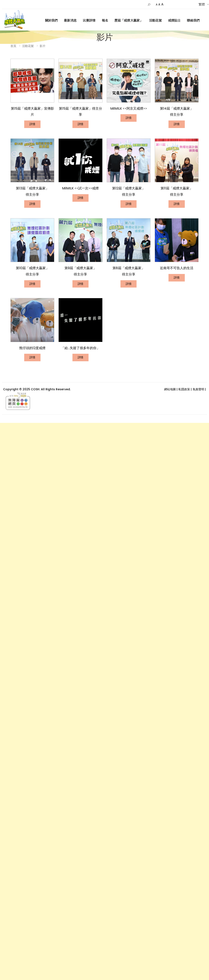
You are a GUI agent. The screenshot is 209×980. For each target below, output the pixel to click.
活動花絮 (155, 20)
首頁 (13, 46)
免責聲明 (198, 389)
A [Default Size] (159, 4)
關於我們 (51, 20)
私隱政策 (184, 389)
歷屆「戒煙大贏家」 (129, 20)
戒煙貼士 (174, 20)
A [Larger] (162, 4)
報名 (105, 20)
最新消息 (70, 20)
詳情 (32, 124)
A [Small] (157, 4)
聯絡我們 (193, 20)
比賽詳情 (89, 20)
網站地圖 (170, 389)
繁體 (202, 4)
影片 (43, 46)
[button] (149, 4)
